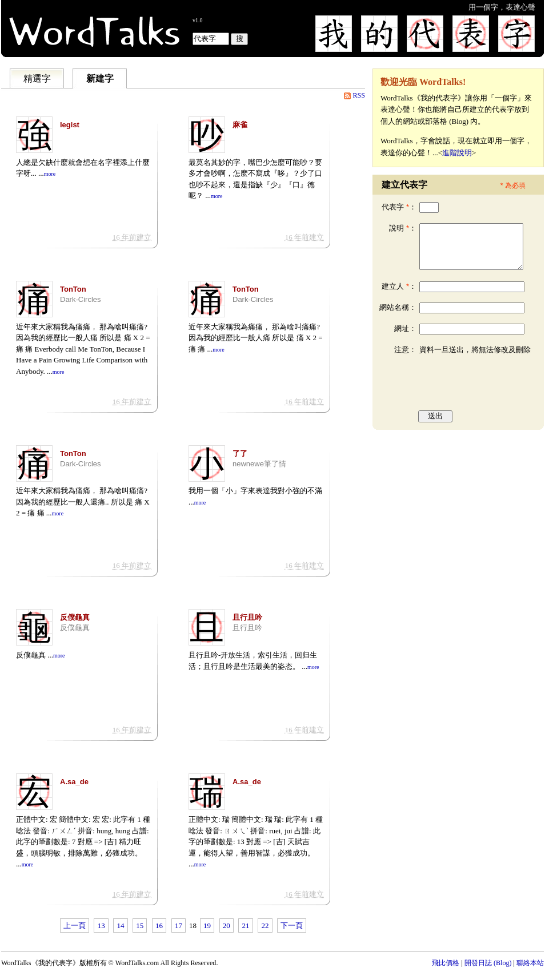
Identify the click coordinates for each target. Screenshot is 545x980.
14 (120, 925)
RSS (359, 95)
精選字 (37, 78)
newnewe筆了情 (259, 464)
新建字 (100, 78)
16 (159, 925)
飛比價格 (446, 963)
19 (207, 925)
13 (101, 925)
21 (246, 925)
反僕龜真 (75, 628)
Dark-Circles (81, 299)
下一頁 (292, 925)
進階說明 (457, 153)
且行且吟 (247, 628)
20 (227, 925)
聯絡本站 (530, 963)
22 (265, 925)
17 (179, 925)
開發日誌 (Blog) (488, 963)
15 (140, 925)
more (50, 174)
